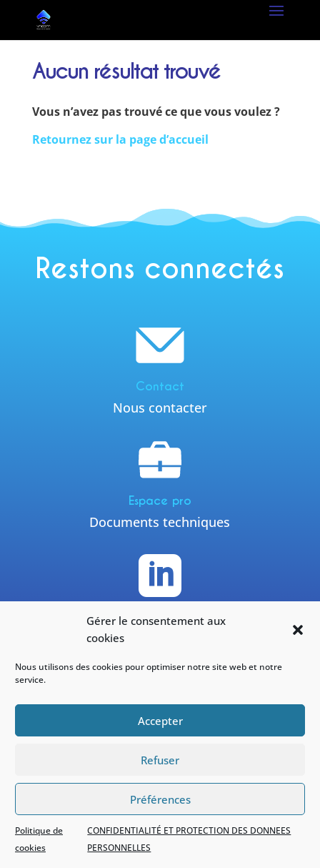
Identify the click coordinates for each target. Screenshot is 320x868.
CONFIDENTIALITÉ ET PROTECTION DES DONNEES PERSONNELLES (189, 839)
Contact (160, 386)
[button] (298, 630)
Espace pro (160, 501)
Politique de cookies (39, 839)
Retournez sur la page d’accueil (120, 139)
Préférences (160, 799)
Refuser (160, 760)
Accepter (160, 721)
